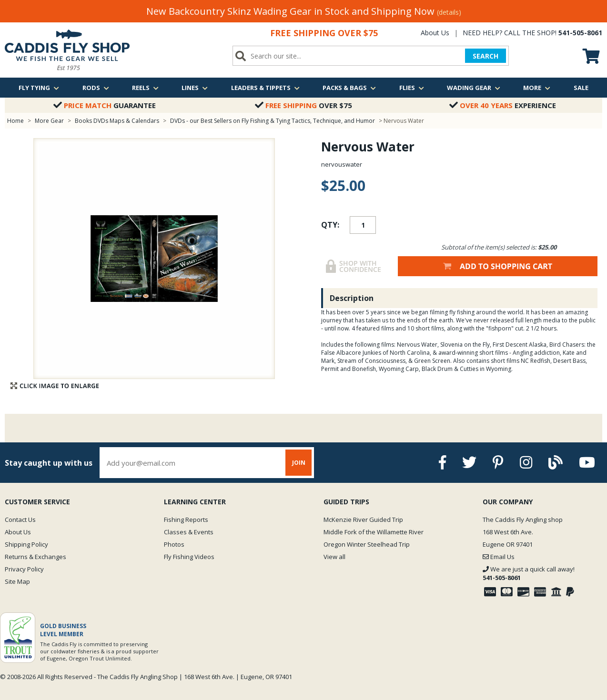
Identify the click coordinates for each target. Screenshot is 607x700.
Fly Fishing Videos (189, 557)
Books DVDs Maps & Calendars (117, 121)
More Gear (49, 121)
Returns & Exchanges (35, 557)
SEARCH (486, 56)
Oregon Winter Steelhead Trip (367, 544)
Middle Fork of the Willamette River (374, 532)
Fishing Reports (186, 520)
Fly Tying (39, 88)
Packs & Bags (349, 88)
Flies (412, 88)
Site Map (17, 581)
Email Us (499, 557)
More (537, 88)
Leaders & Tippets (265, 88)
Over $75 (303, 105)
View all (334, 557)
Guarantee (105, 105)
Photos (174, 544)
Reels (145, 88)
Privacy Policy (24, 569)
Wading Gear (474, 88)
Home (15, 121)
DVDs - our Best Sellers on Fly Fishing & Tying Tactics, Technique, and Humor (273, 121)
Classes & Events (189, 532)
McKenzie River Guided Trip (363, 520)
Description (352, 298)
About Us (435, 33)
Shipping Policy (26, 544)
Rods (96, 88)
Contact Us (20, 520)
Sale (581, 88)
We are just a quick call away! (529, 573)
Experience (503, 105)
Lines (195, 88)
